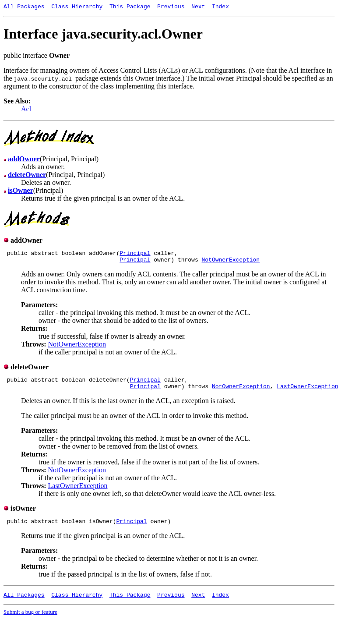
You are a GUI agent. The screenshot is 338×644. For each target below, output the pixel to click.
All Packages (24, 7)
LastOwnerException (78, 492)
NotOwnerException (231, 263)
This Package (130, 7)
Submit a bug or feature (30, 621)
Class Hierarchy (77, 7)
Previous (171, 7)
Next (198, 7)
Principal (135, 255)
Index (220, 7)
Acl (26, 110)
